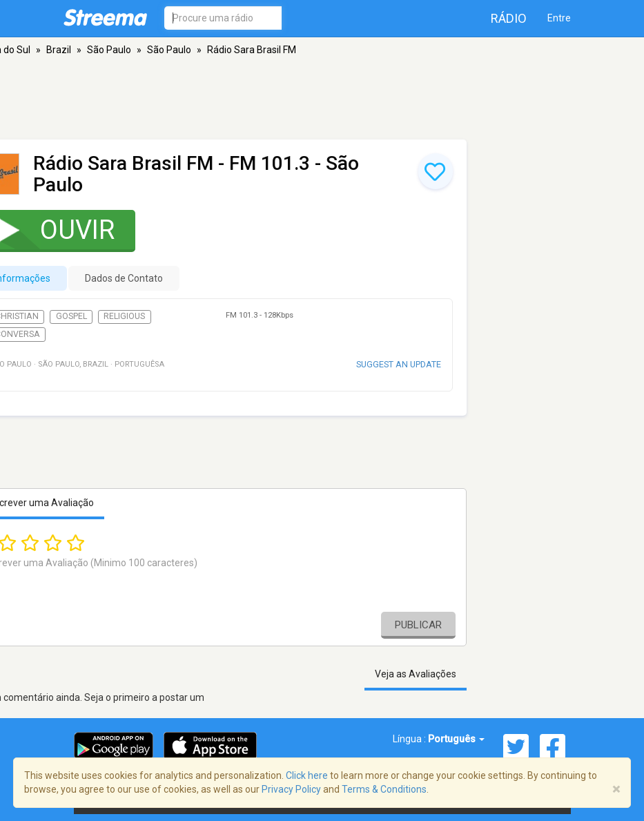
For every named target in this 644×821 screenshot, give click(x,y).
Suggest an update (399, 364)
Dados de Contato (124, 278)
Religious (124, 316)
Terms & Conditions (384, 789)
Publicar (418, 625)
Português (456, 739)
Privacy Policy (291, 789)
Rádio (509, 18)
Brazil (59, 50)
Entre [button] (559, 18)
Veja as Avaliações (416, 674)
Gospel (71, 316)
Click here (307, 775)
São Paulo (109, 50)
